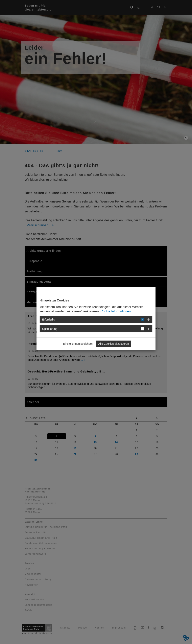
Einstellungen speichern (78, 344)
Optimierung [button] (50, 329)
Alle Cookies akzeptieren (114, 344)
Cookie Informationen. (116, 311)
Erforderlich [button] (49, 320)
